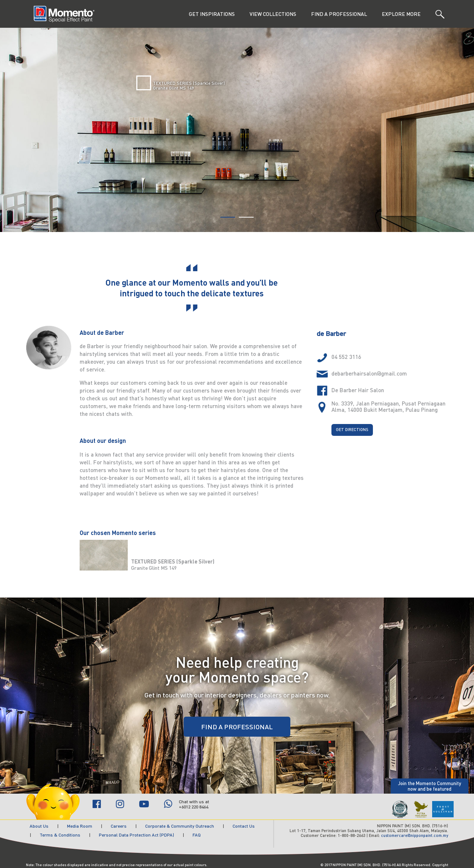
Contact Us (244, 826)
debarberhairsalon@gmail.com (369, 373)
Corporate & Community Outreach (180, 826)
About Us (39, 826)
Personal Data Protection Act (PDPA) (136, 835)
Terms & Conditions (60, 835)
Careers (119, 826)
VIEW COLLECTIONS (273, 14)
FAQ (197, 835)
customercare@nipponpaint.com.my (415, 835)
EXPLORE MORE (401, 14)
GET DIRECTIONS (352, 430)
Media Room (80, 826)
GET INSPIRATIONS (212, 14)
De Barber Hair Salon (358, 390)
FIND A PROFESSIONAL (339, 14)
